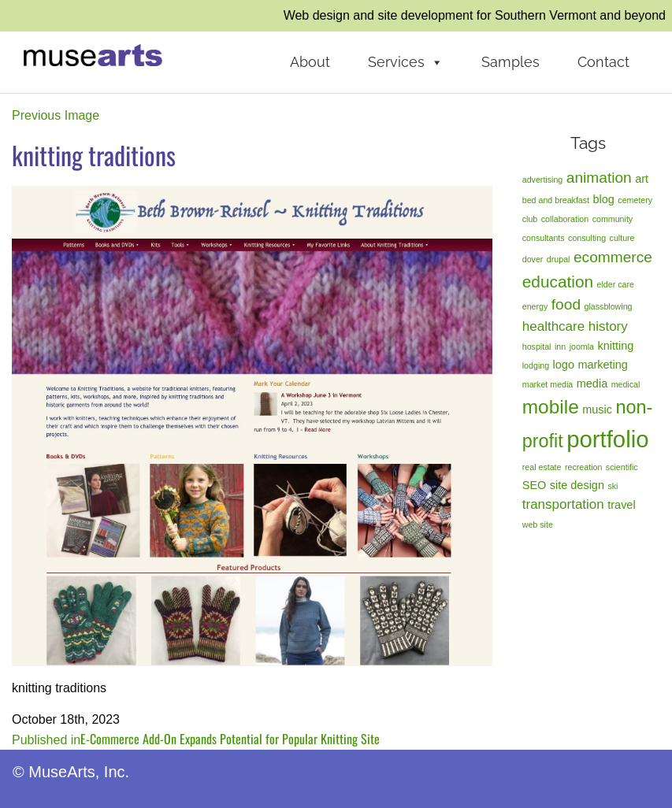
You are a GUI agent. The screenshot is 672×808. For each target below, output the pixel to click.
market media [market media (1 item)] (548, 384)
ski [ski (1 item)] (613, 486)
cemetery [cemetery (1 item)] (635, 200)
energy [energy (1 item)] (535, 306)
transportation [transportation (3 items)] (563, 504)
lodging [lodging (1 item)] (536, 365)
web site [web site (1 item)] (538, 524)
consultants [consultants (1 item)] (544, 238)
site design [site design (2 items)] (577, 485)
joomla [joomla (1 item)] (582, 347)
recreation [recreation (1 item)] (583, 467)
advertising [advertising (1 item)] (543, 180)
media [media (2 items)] (592, 384)
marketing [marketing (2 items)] (603, 365)
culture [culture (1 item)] (622, 238)
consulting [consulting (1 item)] (587, 238)
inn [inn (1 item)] (560, 347)
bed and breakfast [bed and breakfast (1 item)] (556, 200)
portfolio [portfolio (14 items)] (607, 439)
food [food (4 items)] (566, 304)
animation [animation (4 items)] (599, 178)
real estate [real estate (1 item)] (542, 467)
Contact (603, 62)
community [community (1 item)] (613, 219)
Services (406, 62)
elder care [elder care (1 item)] (616, 284)
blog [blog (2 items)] (604, 199)
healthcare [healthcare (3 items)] (553, 326)
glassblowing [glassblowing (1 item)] (609, 306)
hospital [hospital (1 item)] (537, 347)
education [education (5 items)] (558, 282)
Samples (510, 62)
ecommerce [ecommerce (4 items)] (613, 257)
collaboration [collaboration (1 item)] (565, 219)
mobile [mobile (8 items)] (551, 407)
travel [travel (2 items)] (621, 505)
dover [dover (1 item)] (533, 259)
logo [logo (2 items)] (564, 365)
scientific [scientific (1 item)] (622, 467)
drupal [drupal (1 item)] (559, 259)
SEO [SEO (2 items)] (535, 485)
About (310, 62)
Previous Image (56, 115)
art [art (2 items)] (642, 179)
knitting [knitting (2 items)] (615, 346)
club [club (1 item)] (530, 219)
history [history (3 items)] (608, 326)
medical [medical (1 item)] (626, 384)
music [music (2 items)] (597, 410)
